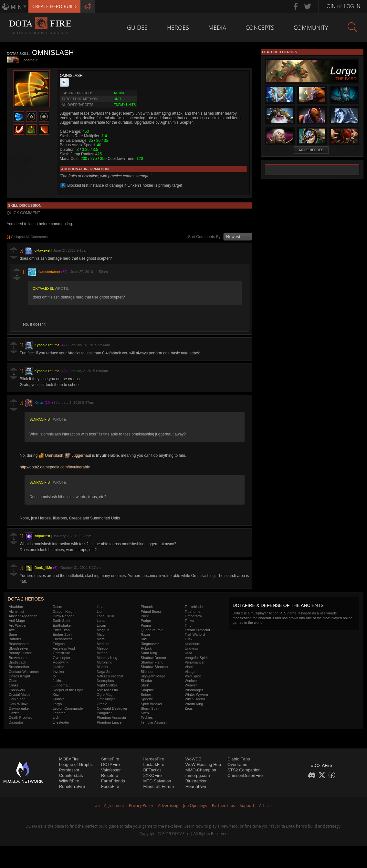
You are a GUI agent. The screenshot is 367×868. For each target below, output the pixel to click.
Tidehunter (193, 612)
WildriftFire (69, 781)
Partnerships (223, 805)
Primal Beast (151, 612)
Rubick (146, 648)
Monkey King (107, 658)
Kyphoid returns (47, 345)
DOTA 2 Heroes (26, 599)
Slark (145, 685)
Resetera (110, 775)
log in (33, 224)
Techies (147, 717)
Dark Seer (17, 699)
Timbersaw (193, 616)
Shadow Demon (153, 658)
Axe (12, 630)
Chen (13, 681)
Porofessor (69, 770)
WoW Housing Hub (203, 764)
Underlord (193, 644)
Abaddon (16, 607)
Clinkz (14, 685)
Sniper (146, 695)
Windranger (194, 690)
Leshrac (59, 713)
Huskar (58, 667)
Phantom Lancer (110, 722)
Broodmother (19, 667)
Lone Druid (105, 616)
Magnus (103, 630)
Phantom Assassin (111, 717)
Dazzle (14, 713)
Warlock (191, 681)
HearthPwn (196, 786)
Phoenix (147, 607)
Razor (146, 634)
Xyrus (39, 403)
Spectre (147, 699)
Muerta (102, 667)
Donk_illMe (43, 568)
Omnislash (51, 455)
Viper (189, 667)
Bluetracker (196, 781)
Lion (100, 612)
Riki (144, 639)
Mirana (102, 653)
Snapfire (147, 690)
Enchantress (63, 639)
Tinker (190, 621)
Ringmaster (150, 644)
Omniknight (106, 699)
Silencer (147, 672)
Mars (100, 639)
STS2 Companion (244, 770)
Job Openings (195, 805)
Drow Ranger (63, 616)
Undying (191, 648)
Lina (100, 607)
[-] (21, 250)
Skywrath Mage (153, 676)
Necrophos (105, 681)
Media (217, 27)
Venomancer (195, 662)
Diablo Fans (239, 759)
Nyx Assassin (107, 690)
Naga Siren (105, 672)
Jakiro (57, 681)
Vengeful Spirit (196, 658)
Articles (266, 805)
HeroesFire (153, 759)
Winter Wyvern (196, 695)
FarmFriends (113, 781)
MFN (16, 7)
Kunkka (59, 699)
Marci (101, 634)
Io (54, 676)
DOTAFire (110, 764)
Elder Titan (61, 630)
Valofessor (111, 770)
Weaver (191, 685)
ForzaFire (110, 786)
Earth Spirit (61, 621)
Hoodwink (60, 662)
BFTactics (152, 770)
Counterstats (71, 775)
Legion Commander (68, 708)
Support (247, 805)
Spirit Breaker (152, 704)
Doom (57, 607)
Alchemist (16, 612)
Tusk (189, 639)
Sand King (149, 653)
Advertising (168, 805)
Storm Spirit (150, 708)
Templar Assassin (155, 722)
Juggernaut (29, 60)
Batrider (15, 639)
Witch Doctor (195, 699)
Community (311, 27)
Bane (13, 634)
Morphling (104, 662)
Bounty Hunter (20, 653)
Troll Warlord (195, 634)
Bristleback (17, 662)
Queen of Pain (152, 630)
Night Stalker (107, 685)
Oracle (102, 704)
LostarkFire (154, 764)
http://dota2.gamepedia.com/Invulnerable (55, 467)
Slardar (147, 681)
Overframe (237, 764)
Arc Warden (18, 625)
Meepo (102, 648)
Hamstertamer (49, 272)
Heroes (178, 27)
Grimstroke (61, 653)
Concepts (260, 27)
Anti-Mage (17, 621)
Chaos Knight (19, 676)
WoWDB (194, 759)
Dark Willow (18, 704)
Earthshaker (62, 625)
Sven (145, 713)
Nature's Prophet (110, 676)
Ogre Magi (105, 695)
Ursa (189, 653)
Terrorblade (194, 607)
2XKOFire (152, 775)
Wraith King (194, 704)
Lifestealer (61, 722)
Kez (56, 695)
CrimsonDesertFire (245, 775)
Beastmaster (19, 644)
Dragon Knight (64, 612)
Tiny (188, 625)
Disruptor (16, 722)
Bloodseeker (19, 648)
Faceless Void (64, 648)
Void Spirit (193, 676)
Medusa (103, 644)
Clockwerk (17, 690)
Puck (145, 616)
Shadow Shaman (154, 667)
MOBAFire (69, 759)
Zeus (189, 708)
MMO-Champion (201, 770)
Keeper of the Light (68, 690)
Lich (56, 717)
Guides (137, 27)
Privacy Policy (141, 805)
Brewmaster (18, 658)
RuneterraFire (72, 786)
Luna (100, 621)
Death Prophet (20, 717)
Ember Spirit (63, 634)
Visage (190, 672)
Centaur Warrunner (24, 672)
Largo (57, 704)
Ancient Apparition (23, 616)
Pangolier (104, 713)
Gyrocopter (61, 658)
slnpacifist (41, 419)
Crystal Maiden (21, 695)
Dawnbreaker (19, 708)
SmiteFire (110, 759)
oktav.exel (42, 250)
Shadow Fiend (152, 662)
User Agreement (109, 805)
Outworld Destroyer (112, 708)
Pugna (146, 625)
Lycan (101, 625)
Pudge (146, 621)
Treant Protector (198, 630)
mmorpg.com (198, 775)
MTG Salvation (157, 781)
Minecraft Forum (158, 786)
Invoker (58, 672)
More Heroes (311, 150)
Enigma (59, 644)
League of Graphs (76, 764)
